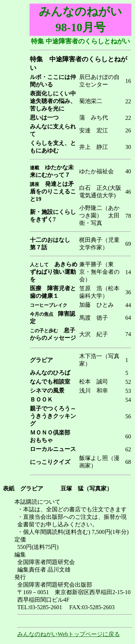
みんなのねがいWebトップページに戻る (69, 634)
